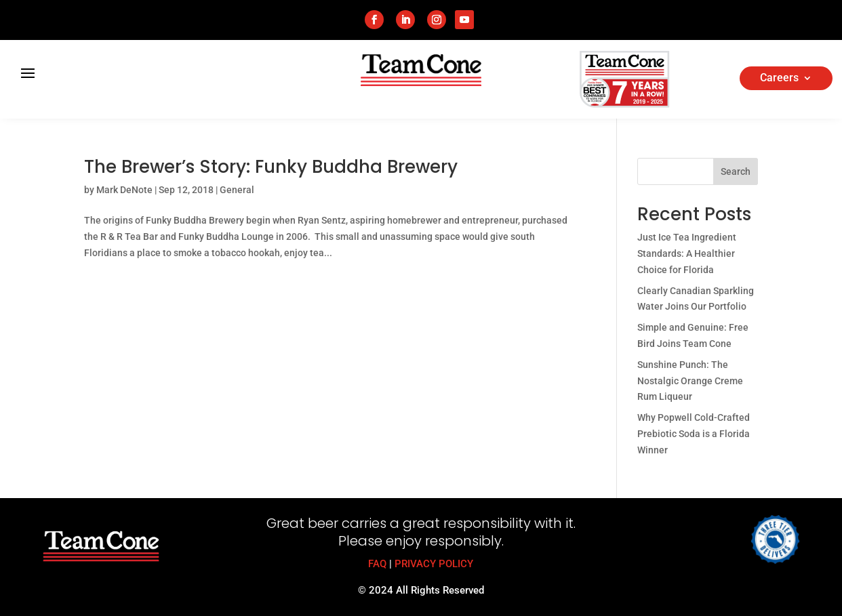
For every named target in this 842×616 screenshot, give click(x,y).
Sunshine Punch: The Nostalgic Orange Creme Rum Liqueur (690, 381)
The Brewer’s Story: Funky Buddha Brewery (271, 167)
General (237, 190)
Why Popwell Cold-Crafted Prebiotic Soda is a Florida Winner (694, 434)
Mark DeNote (124, 190)
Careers (779, 79)
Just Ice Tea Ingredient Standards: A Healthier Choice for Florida (687, 253)
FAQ (377, 564)
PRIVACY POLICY (434, 564)
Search (736, 171)
